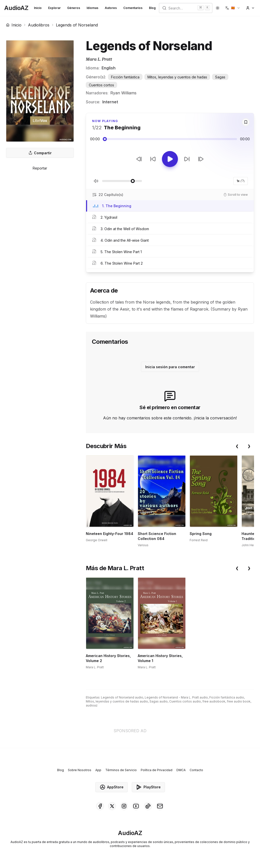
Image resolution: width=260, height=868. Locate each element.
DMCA (181, 770)
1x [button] (241, 181)
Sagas (220, 77)
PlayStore (148, 787)
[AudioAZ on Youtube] (136, 806)
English (109, 68)
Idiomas (92, 8)
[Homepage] (16, 8)
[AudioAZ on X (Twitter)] (112, 806)
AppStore (112, 787)
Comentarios (133, 8)
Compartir (40, 153)
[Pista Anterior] (139, 159)
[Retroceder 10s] (153, 159)
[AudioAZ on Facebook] (100, 806)
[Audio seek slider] (170, 139)
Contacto (196, 770)
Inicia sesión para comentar (170, 367)
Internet (110, 102)
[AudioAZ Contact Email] (160, 806)
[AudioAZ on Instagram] (124, 806)
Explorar (54, 8)
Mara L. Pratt (99, 59)
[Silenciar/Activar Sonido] (96, 181)
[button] (233, 8)
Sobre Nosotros (80, 770)
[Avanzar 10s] (187, 159)
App (98, 770)
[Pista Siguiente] (201, 159)
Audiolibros (39, 25)
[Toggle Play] (170, 159)
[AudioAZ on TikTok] (148, 806)
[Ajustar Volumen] (122, 181)
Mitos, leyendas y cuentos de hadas (177, 77)
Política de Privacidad (157, 770)
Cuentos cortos (101, 85)
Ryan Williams (123, 93)
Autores (111, 8)
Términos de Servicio (121, 770)
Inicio (38, 8)
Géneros (74, 8)
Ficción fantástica (125, 77)
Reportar (40, 168)
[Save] (246, 122)
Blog (152, 8)
